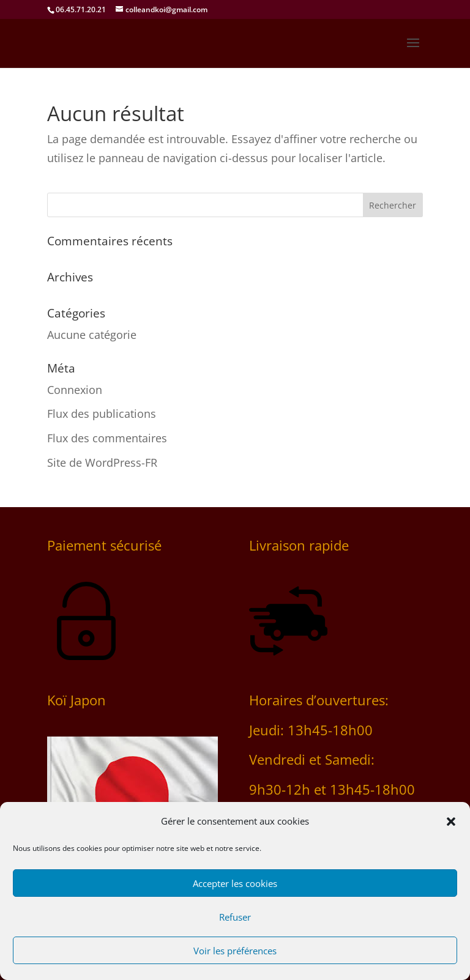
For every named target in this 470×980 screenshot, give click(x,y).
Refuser (235, 917)
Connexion (75, 390)
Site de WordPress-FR (102, 462)
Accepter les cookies (235, 883)
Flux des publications (102, 414)
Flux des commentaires (107, 438)
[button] (451, 822)
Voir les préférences (235, 951)
